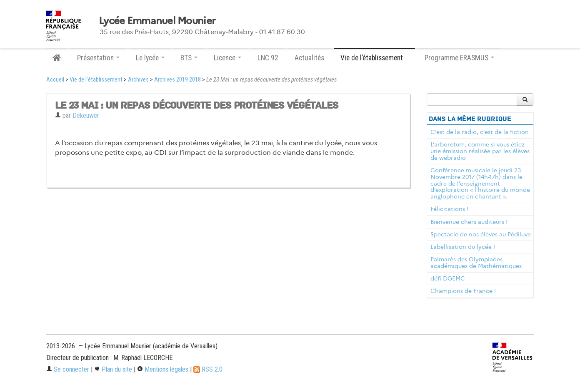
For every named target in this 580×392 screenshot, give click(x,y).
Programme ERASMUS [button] (459, 58)
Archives (138, 80)
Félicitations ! (449, 209)
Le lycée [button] (150, 58)
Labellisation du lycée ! (463, 247)
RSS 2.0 (208, 369)
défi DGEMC (448, 278)
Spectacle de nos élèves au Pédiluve (481, 234)
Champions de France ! (463, 291)
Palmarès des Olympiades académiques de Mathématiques (476, 263)
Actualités (309, 58)
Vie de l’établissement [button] (375, 58)
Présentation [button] (98, 58)
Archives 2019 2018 (177, 80)
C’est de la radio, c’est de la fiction (480, 132)
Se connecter (68, 369)
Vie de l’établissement (96, 80)
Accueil (55, 80)
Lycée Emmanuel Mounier (157, 21)
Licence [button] (227, 58)
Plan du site (113, 369)
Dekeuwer (86, 115)
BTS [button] (189, 58)
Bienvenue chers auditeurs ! (469, 222)
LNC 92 (268, 58)
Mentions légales (163, 369)
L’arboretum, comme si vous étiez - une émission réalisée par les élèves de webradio (480, 151)
